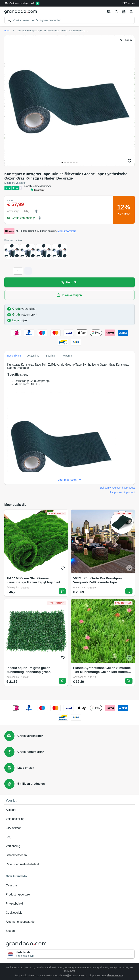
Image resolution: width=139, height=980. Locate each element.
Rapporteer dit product (122, 492)
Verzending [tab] (33, 356)
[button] (70, 954)
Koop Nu (69, 282)
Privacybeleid (69, 904)
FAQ (69, 837)
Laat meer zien (69, 480)
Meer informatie (67, 231)
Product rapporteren (69, 895)
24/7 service (129, 3)
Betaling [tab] (50, 356)
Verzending (69, 846)
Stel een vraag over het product (117, 488)
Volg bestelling (69, 819)
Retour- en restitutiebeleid (69, 864)
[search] (74, 20)
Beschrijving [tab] (14, 356)
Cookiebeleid (69, 913)
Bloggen (69, 931)
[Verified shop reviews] (38, 3)
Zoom (126, 40)
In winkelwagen (69, 295)
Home (7, 31)
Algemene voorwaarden (69, 922)
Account (69, 810)
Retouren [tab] (67, 356)
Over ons (69, 886)
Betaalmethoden (69, 855)
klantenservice (115, 975)
